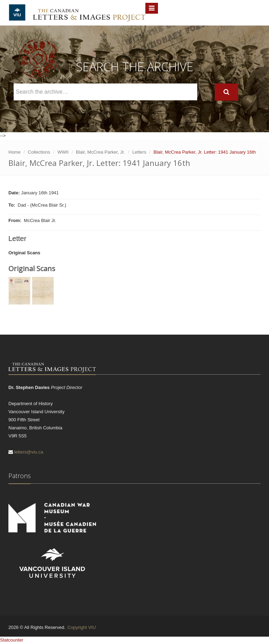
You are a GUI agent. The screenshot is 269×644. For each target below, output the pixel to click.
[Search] (226, 92)
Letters (139, 152)
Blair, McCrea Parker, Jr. (101, 152)
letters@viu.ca (29, 452)
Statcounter (12, 640)
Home (15, 152)
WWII (63, 152)
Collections (39, 152)
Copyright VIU (81, 627)
